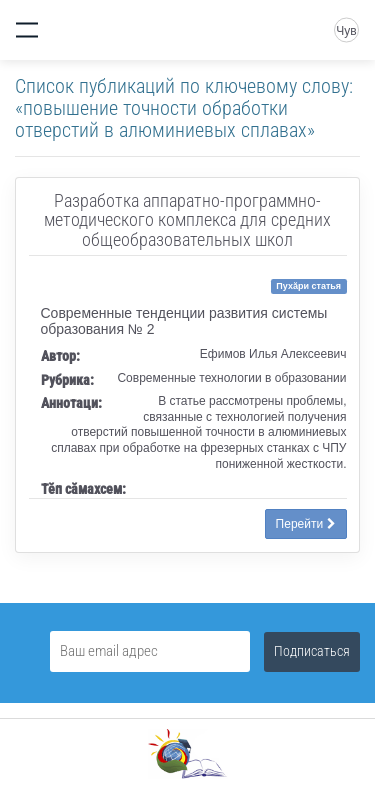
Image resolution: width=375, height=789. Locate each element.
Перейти (306, 524)
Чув (346, 31)
